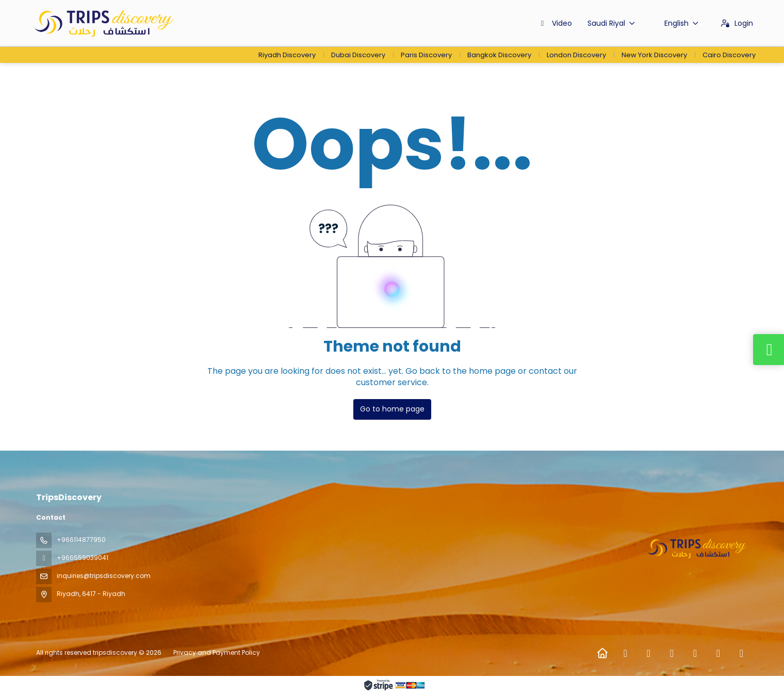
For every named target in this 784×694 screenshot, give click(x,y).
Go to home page (392, 409)
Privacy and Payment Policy (217, 652)
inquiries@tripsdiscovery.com (104, 576)
